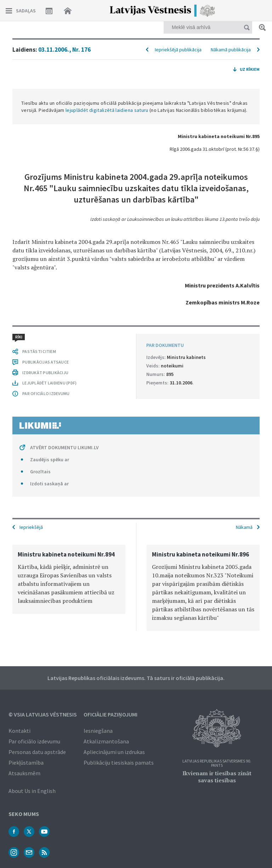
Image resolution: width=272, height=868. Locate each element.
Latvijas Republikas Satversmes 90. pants (217, 763)
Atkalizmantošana (106, 741)
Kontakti (19, 731)
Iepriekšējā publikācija (178, 50)
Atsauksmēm (24, 773)
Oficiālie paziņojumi (110, 714)
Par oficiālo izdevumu (34, 741)
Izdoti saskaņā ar (49, 484)
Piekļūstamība (26, 763)
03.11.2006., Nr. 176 (64, 50)
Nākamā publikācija (231, 50)
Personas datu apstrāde (37, 752)
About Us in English (32, 791)
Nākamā (244, 527)
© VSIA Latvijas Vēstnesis (43, 714)
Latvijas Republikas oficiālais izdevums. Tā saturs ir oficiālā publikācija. (136, 678)
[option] (69, 579)
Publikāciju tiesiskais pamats (119, 763)
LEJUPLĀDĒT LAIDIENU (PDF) (49, 383)
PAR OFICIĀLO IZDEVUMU (46, 393)
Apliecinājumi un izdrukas (114, 752)
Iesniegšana (98, 731)
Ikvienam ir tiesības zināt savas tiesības (217, 777)
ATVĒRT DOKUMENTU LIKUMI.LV (64, 447)
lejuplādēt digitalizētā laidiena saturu (107, 110)
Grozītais (40, 472)
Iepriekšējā (31, 527)
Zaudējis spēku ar (50, 459)
